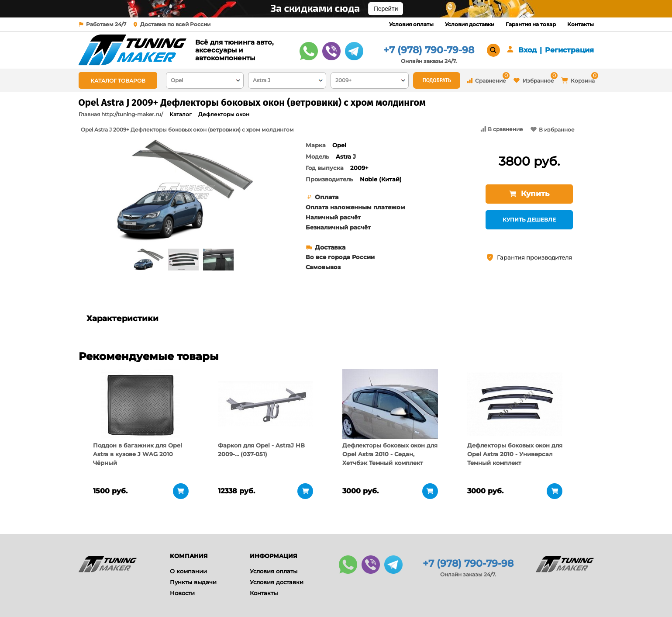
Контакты (581, 24)
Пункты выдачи (193, 582)
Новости (182, 593)
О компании (188, 571)
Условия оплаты (411, 24)
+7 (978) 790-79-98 (429, 50)
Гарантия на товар (531, 24)
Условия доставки (470, 24)
